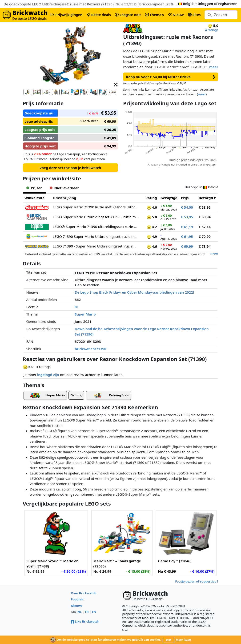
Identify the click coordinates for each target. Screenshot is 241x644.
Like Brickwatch (85, 621)
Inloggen (205, 4)
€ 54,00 (187, 207)
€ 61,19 (187, 227)
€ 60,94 (205, 217)
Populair (77, 599)
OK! (169, 640)
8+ (77, 307)
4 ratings (212, 30)
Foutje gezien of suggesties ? (197, 581)
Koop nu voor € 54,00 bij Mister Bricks (171, 77)
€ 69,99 (187, 246)
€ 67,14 (205, 227)
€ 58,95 (205, 207)
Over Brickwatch (84, 593)
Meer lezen (183, 640)
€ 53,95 (187, 217)
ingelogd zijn (48, 375)
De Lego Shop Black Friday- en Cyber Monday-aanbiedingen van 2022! (134, 292)
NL (80, 612)
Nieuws (77, 606)
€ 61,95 (187, 236)
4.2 (152, 227)
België (186, 4)
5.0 (152, 217)
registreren (228, 4)
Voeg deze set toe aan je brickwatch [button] (70, 168)
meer (214, 67)
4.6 (152, 207)
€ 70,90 (205, 236)
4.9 (152, 236)
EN (94, 612)
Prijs (185, 198)
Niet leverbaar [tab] (64, 188)
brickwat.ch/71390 (90, 349)
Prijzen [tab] (34, 188)
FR (87, 612)
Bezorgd (206, 198)
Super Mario (85, 314)
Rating (151, 198)
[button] (116, 84)
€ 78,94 (205, 246)
